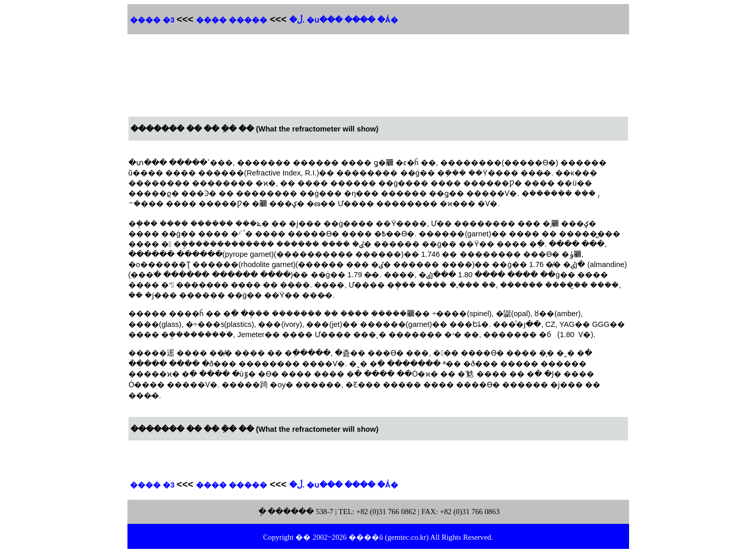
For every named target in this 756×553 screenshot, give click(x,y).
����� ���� (232, 20)
